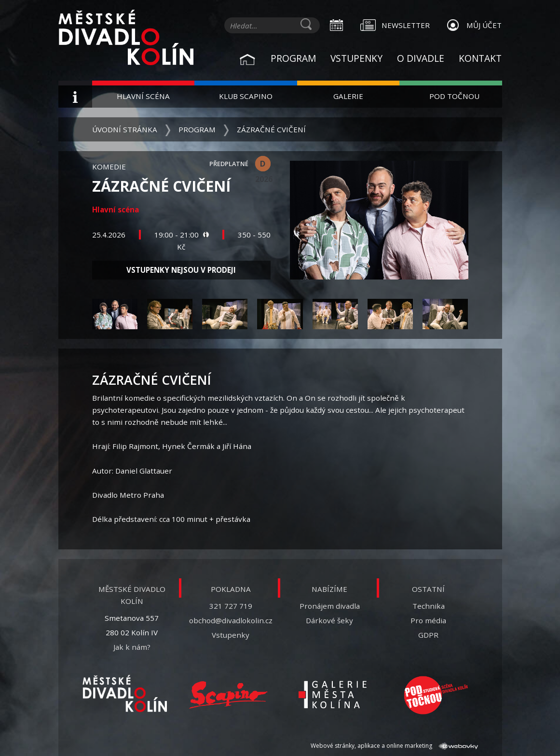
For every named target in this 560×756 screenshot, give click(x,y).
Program (293, 58)
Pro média (428, 620)
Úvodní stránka (125, 129)
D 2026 (263, 165)
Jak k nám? (132, 647)
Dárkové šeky (329, 620)
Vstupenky (356, 58)
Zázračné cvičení (271, 129)
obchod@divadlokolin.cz (231, 620)
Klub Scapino (246, 96)
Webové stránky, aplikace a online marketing (394, 746)
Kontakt (480, 58)
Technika (429, 606)
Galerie (348, 96)
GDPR (428, 635)
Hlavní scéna (143, 96)
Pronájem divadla (330, 606)
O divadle (421, 58)
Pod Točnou (454, 96)
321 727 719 (231, 606)
